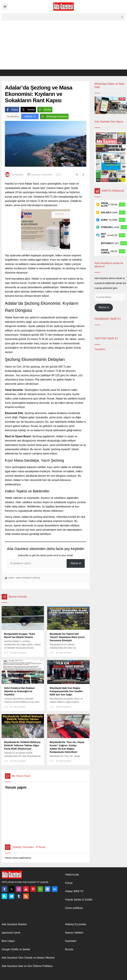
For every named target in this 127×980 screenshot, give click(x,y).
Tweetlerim (100, 349)
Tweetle (28, 110)
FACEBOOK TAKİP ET (108, 319)
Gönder (44, 110)
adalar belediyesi (23, 578)
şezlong (36, 578)
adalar (11, 578)
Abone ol (76, 563)
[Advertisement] (63, 45)
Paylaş (12, 110)
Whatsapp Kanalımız (54, 116)
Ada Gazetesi (17, 175)
